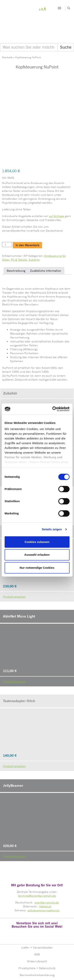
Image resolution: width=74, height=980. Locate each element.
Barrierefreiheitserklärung (37, 949)
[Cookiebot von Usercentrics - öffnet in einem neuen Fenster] (53, 409)
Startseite (7, 57)
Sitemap (37, 963)
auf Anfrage (57, 190)
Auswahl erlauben (37, 555)
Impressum (37, 956)
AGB (37, 929)
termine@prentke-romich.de (37, 870)
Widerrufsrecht (37, 935)
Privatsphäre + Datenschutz (37, 942)
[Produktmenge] (7, 219)
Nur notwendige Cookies (37, 568)
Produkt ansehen (14, 656)
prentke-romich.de (47, 877)
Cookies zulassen (37, 542)
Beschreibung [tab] (16, 245)
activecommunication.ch (44, 884)
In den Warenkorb (27, 220)
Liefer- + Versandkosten (37, 922)
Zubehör (34, 234)
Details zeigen (52, 529)
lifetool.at (45, 881)
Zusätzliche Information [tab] (46, 245)
